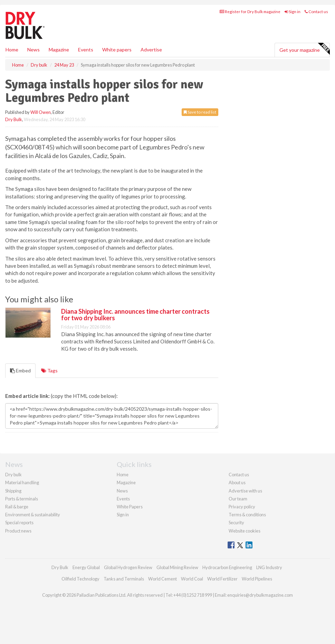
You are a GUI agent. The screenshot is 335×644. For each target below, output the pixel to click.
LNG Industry (269, 567)
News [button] (33, 50)
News (122, 491)
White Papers (130, 507)
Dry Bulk (14, 119)
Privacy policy (242, 507)
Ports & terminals (22, 499)
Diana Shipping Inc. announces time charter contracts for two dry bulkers (135, 315)
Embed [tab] (20, 370)
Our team (238, 499)
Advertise (151, 50)
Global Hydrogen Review (128, 567)
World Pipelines (257, 579)
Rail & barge (17, 507)
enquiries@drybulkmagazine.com (260, 595)
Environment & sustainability (33, 515)
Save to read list (200, 112)
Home (12, 50)
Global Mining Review (177, 567)
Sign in (293, 12)
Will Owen (41, 112)
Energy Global (86, 567)
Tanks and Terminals (124, 579)
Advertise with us (245, 491)
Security (236, 523)
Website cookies (245, 531)
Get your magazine (304, 49)
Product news (18, 531)
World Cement (162, 579)
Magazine (59, 50)
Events (86, 50)
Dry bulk (13, 475)
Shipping (13, 491)
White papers (117, 50)
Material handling (22, 482)
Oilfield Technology (80, 579)
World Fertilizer (222, 579)
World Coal (192, 579)
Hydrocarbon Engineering (227, 567)
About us (237, 482)
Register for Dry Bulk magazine (250, 12)
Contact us (316, 12)
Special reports (19, 523)
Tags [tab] (49, 370)
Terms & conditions (247, 515)
